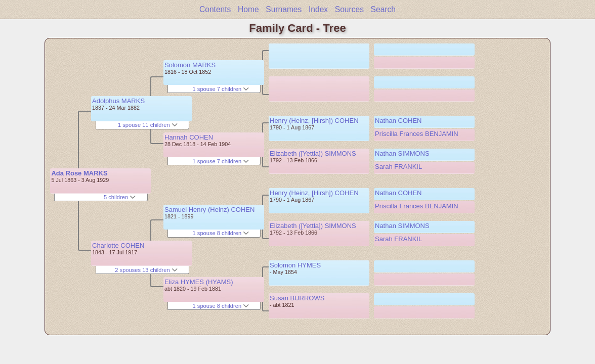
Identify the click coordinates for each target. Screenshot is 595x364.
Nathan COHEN (398, 121)
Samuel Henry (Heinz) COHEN (209, 210)
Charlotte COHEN (118, 245)
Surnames (284, 9)
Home (248, 9)
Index (318, 9)
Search (383, 9)
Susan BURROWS (297, 298)
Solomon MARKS (190, 65)
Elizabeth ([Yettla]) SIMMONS (313, 153)
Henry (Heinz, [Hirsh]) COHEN (314, 121)
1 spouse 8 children (221, 233)
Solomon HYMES (295, 265)
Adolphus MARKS (118, 101)
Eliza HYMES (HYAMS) (199, 282)
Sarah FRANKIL (398, 167)
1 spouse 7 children (221, 89)
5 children (120, 197)
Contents (215, 9)
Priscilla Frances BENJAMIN (417, 134)
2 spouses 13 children (146, 270)
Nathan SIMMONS (402, 153)
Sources (349, 9)
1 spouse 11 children (148, 125)
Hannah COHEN (189, 137)
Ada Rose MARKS (79, 173)
